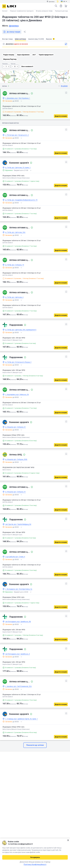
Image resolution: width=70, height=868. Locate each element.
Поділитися (25, 32)
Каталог (5, 11)
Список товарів (61, 6)
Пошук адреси (4, 44)
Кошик (66, 6)
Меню (4, 6)
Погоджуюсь (35, 857)
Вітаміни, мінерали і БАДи (44, 11)
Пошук (56, 6)
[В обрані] (66, 93)
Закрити (68, 840)
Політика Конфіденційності (35, 864)
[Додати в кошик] (61, 116)
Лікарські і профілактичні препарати (22, 11)
